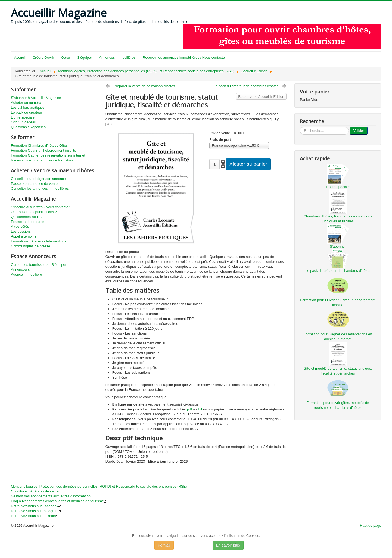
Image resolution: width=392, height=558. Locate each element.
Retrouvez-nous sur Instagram (36, 511)
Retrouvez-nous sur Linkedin (35, 516)
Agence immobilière (26, 274)
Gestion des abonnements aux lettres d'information (51, 496)
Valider (359, 131)
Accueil (20, 57)
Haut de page (371, 526)
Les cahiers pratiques (28, 107)
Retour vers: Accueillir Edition (261, 97)
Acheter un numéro (26, 103)
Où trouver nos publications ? (34, 212)
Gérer (66, 57)
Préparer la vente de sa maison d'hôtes (144, 86)
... (300, 127)
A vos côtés (20, 227)
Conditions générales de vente (35, 491)
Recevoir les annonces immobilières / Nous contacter (184, 57)
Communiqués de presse (31, 246)
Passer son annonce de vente (34, 184)
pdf (189, 409)
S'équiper (85, 57)
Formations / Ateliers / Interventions (39, 241)
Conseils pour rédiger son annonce (38, 179)
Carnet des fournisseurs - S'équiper (39, 265)
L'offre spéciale (23, 117)
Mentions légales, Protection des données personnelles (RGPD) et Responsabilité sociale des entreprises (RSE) (99, 486)
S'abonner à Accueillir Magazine (36, 98)
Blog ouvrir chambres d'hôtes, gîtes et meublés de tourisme (59, 501)
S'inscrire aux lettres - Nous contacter (40, 207)
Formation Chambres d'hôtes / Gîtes (39, 146)
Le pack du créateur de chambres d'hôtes (246, 86)
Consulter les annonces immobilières (40, 188)
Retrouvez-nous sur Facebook (36, 506)
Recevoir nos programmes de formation (42, 160)
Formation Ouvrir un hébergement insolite (43, 150)
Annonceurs (20, 269)
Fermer (164, 545)
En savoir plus (228, 545)
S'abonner (338, 246)
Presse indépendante (28, 222)
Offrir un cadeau (24, 122)
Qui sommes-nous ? (27, 217)
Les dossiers (21, 231)
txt (200, 409)
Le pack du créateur (27, 112)
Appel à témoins (24, 236)
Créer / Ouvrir (43, 57)
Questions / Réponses (28, 127)
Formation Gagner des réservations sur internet (48, 155)
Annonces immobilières (117, 57)
